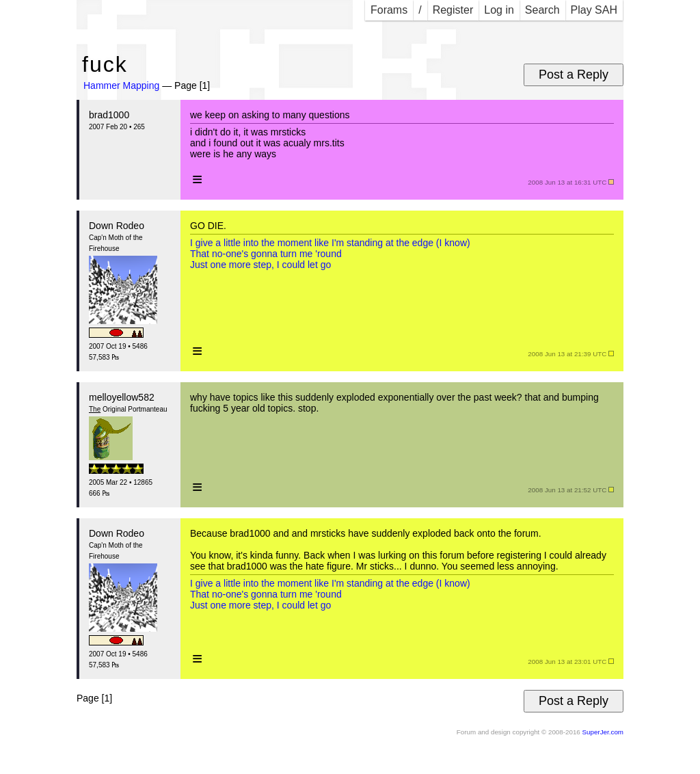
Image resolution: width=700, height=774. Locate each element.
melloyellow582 (122, 397)
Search (542, 10)
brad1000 (109, 115)
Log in (499, 10)
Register (453, 10)
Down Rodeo (117, 226)
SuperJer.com (603, 732)
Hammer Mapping (121, 85)
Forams (389, 10)
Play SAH (594, 10)
